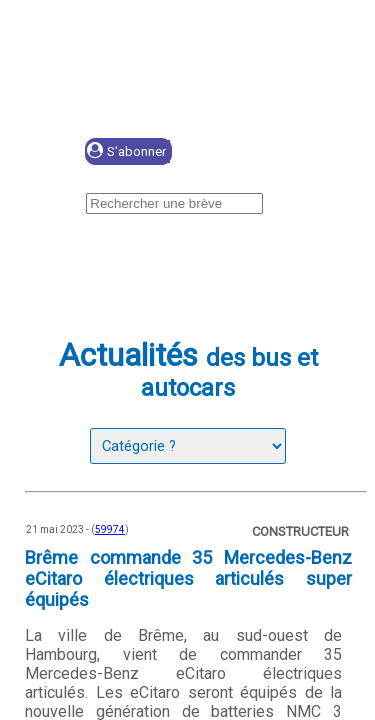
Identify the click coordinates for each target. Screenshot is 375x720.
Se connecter (266, 152)
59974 (110, 529)
